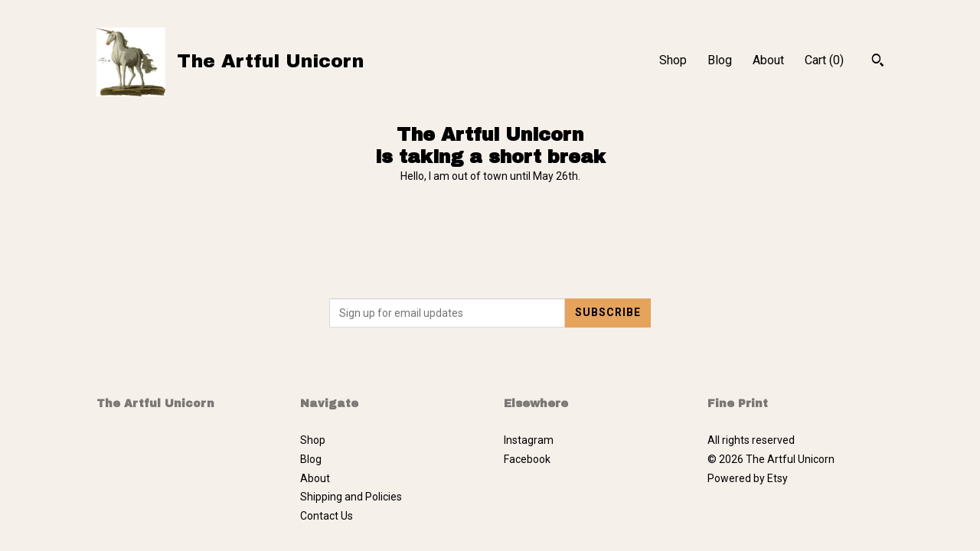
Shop (673, 60)
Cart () (824, 60)
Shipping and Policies (351, 497)
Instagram (529, 440)
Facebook (527, 459)
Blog (720, 60)
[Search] (878, 62)
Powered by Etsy (748, 478)
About (768, 60)
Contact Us (327, 516)
